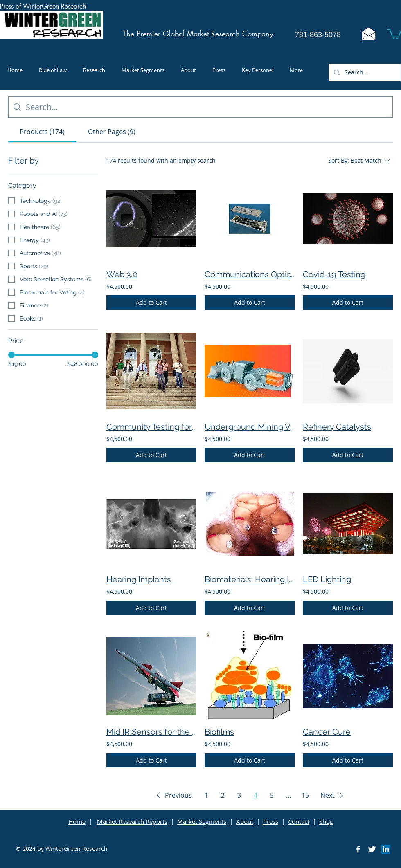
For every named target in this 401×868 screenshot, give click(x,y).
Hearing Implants (139, 579)
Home (77, 821)
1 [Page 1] (206, 795)
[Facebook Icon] (358, 849)
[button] (394, 34)
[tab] (42, 132)
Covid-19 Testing (334, 274)
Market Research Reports (132, 821)
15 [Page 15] (305, 795)
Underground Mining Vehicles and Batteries (250, 427)
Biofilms (219, 732)
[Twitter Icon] (372, 849)
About (245, 821)
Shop (326, 821)
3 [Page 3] (239, 795)
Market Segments (202, 821)
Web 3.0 (122, 274)
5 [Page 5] (272, 795)
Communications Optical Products (250, 274)
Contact (299, 821)
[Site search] (207, 107)
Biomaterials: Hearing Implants (250, 579)
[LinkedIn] (386, 849)
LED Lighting (327, 579)
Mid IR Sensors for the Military (151, 732)
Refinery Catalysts (337, 427)
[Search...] (364, 73)
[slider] (11, 355)
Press (271, 821)
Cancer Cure (327, 732)
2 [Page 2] (223, 795)
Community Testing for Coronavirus (151, 427)
